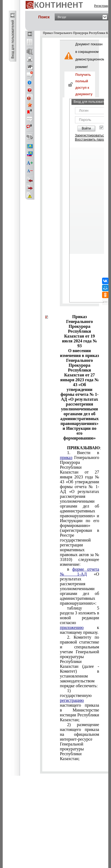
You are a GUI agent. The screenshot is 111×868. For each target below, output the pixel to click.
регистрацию (72, 700)
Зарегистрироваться (90, 135)
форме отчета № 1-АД (79, 572)
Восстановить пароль (91, 139)
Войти (86, 128)
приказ (66, 457)
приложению (72, 627)
